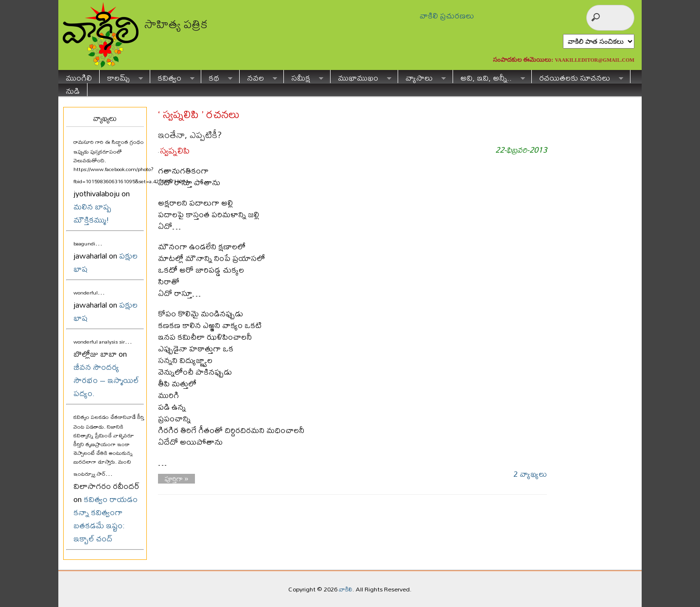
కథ (217, 77)
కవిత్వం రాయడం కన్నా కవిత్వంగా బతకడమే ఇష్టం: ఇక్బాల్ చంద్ (105, 519)
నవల (258, 77)
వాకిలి (346, 589)
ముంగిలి (79, 77)
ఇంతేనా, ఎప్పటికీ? (190, 135)
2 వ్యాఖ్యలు (530, 474)
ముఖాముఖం (361, 77)
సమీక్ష (304, 77)
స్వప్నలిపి (175, 150)
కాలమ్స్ (121, 77)
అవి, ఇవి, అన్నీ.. (489, 77)
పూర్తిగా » (177, 479)
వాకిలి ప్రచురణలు (447, 15)
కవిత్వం (172, 77)
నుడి (73, 90)
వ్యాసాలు (422, 77)
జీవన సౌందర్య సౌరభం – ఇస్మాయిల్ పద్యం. (106, 380)
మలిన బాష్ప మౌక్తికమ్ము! (92, 213)
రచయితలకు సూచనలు (577, 77)
